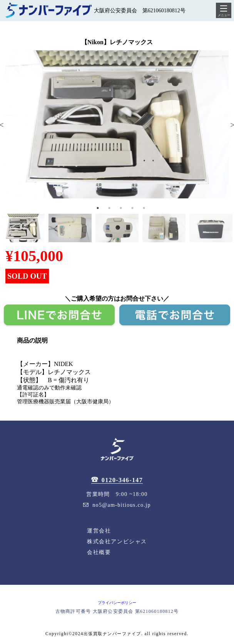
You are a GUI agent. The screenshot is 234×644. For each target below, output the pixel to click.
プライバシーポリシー (117, 603)
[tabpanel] (117, 124)
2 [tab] (109, 208)
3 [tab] (121, 208)
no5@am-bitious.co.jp (117, 505)
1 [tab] (98, 208)
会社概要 (99, 552)
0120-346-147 (117, 480)
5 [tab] (144, 208)
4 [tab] (132, 208)
